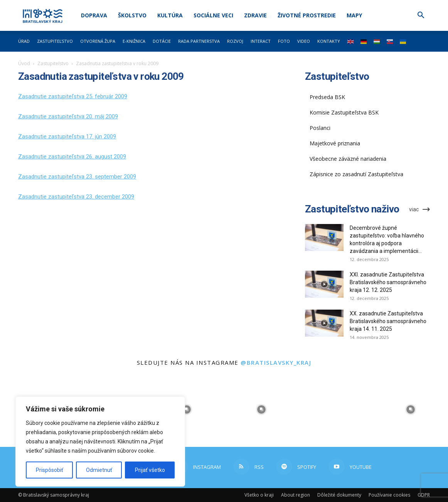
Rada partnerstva (199, 41)
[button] (421, 16)
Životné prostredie (307, 15)
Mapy (354, 15)
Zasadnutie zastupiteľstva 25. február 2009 (73, 96)
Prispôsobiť (50, 470)
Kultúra (170, 15)
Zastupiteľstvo (55, 41)
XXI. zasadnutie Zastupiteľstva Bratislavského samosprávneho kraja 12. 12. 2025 (388, 282)
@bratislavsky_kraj (276, 362)
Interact (261, 41)
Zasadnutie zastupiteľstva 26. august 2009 (72, 157)
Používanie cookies (389, 495)
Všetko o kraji (259, 495)
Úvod (24, 63)
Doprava (94, 15)
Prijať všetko (150, 470)
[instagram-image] (187, 409)
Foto (284, 41)
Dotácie (162, 41)
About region (296, 495)
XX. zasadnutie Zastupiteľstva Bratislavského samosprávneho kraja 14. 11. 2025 (388, 321)
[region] (100, 441)
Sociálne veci (213, 15)
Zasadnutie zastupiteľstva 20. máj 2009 (68, 116)
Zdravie (255, 15)
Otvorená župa (98, 41)
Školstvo (132, 15)
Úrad (24, 41)
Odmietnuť (99, 470)
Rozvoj (235, 41)
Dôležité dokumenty (339, 495)
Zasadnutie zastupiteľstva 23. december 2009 (76, 197)
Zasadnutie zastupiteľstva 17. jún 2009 (67, 136)
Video (304, 41)
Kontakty (329, 41)
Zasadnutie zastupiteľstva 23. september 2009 (77, 177)
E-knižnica (134, 41)
